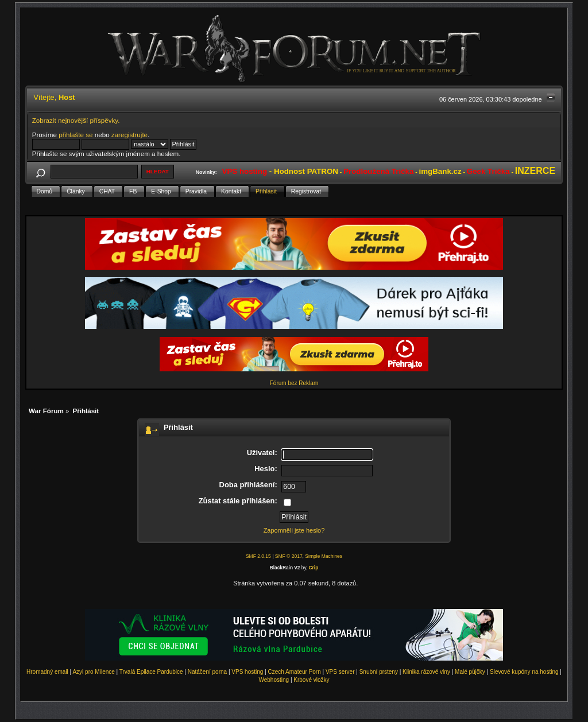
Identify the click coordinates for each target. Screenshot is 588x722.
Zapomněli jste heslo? (294, 530)
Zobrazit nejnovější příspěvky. (76, 120)
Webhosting (274, 680)
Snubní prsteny (379, 672)
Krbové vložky (311, 680)
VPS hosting (247, 672)
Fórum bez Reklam (294, 383)
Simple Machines (324, 556)
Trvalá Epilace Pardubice (151, 672)
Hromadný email (47, 672)
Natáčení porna (207, 672)
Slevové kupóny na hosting (524, 672)
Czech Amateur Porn (295, 672)
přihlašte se (76, 135)
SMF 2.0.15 (258, 556)
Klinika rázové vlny (426, 672)
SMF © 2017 (289, 556)
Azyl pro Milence (93, 672)
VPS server (340, 672)
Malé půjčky (470, 672)
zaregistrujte (129, 135)
